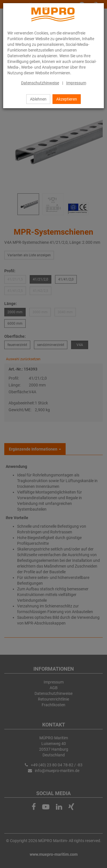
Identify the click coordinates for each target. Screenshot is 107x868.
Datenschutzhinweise (40, 83)
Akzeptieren (67, 99)
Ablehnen (38, 99)
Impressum (76, 83)
